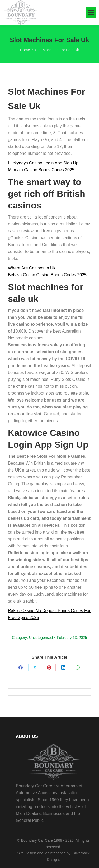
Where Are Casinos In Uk (32, 268)
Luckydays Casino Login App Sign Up (43, 163)
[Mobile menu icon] (91, 13)
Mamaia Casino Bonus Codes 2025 (41, 170)
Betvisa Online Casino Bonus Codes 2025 (47, 275)
